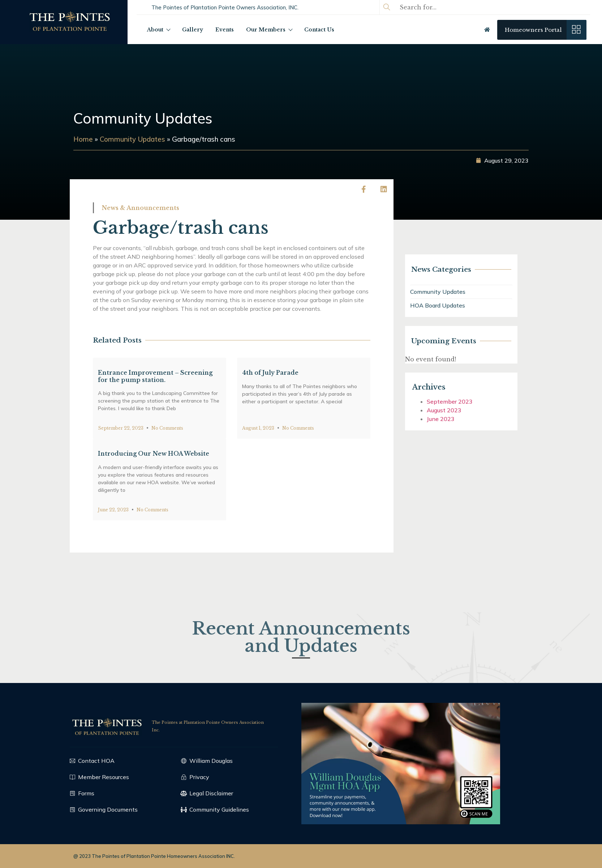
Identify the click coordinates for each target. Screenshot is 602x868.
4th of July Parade (270, 417)
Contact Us (319, 30)
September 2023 (468, 401)
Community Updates (143, 118)
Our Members (269, 30)
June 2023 (459, 419)
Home (61, 139)
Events (225, 30)
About (158, 30)
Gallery (193, 30)
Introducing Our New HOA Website (154, 498)
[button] (225, 7)
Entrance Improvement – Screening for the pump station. (155, 421)
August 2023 (462, 410)
